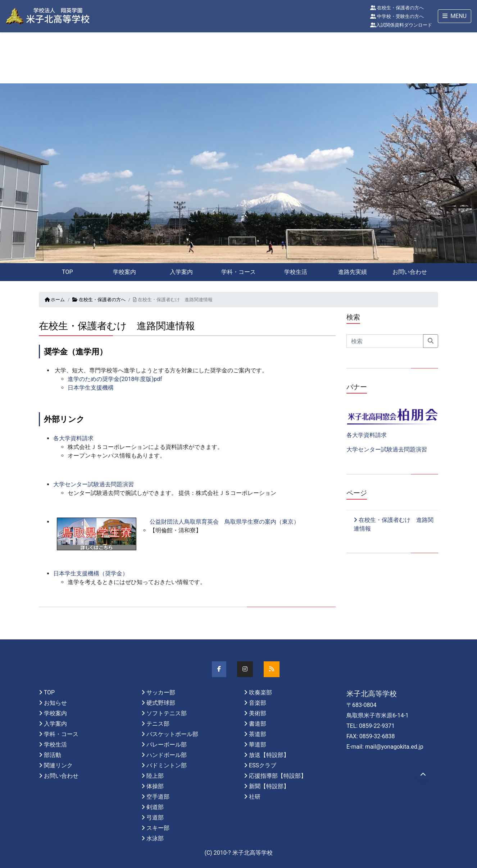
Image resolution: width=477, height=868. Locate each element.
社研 (255, 797)
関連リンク (58, 765)
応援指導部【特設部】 (278, 776)
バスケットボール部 (172, 734)
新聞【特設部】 (269, 786)
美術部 (258, 713)
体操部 (155, 786)
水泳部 (155, 838)
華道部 (258, 745)
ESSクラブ (263, 765)
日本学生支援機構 (91, 388)
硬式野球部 (161, 703)
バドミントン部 (167, 765)
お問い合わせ (410, 272)
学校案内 (124, 272)
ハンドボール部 (167, 755)
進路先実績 (353, 272)
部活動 (53, 755)
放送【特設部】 (269, 755)
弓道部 (155, 818)
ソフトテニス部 (167, 713)
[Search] (385, 341)
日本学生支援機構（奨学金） (91, 573)
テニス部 (158, 724)
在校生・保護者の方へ (397, 8)
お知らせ (55, 703)
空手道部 (158, 797)
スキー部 (158, 828)
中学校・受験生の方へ (397, 16)
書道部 (258, 724)
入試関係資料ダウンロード (401, 25)
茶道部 (258, 734)
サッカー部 (161, 692)
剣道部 (155, 807)
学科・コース (238, 272)
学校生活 (296, 272)
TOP (67, 272)
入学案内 (181, 272)
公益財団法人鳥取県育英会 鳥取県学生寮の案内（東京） (224, 522)
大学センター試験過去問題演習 (94, 484)
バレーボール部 (167, 745)
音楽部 (258, 703)
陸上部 (155, 776)
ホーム (55, 300)
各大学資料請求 (73, 438)
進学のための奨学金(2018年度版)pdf (115, 379)
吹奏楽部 (260, 692)
